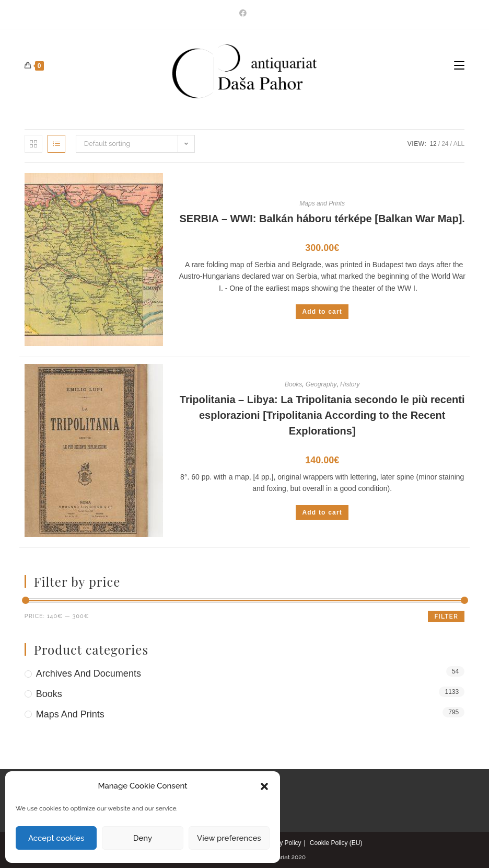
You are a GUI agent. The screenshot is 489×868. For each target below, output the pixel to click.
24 (445, 144)
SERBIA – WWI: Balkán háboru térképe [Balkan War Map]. (322, 219)
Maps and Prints (322, 203)
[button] (264, 786)
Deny (143, 838)
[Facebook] (245, 13)
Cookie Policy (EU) (336, 843)
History (350, 384)
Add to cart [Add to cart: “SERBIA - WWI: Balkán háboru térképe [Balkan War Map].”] (322, 312)
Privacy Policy (282, 843)
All (459, 144)
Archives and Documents (89, 673)
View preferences (229, 838)
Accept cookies (56, 838)
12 (433, 144)
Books (293, 384)
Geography (321, 384)
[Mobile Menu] (459, 66)
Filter (446, 616)
